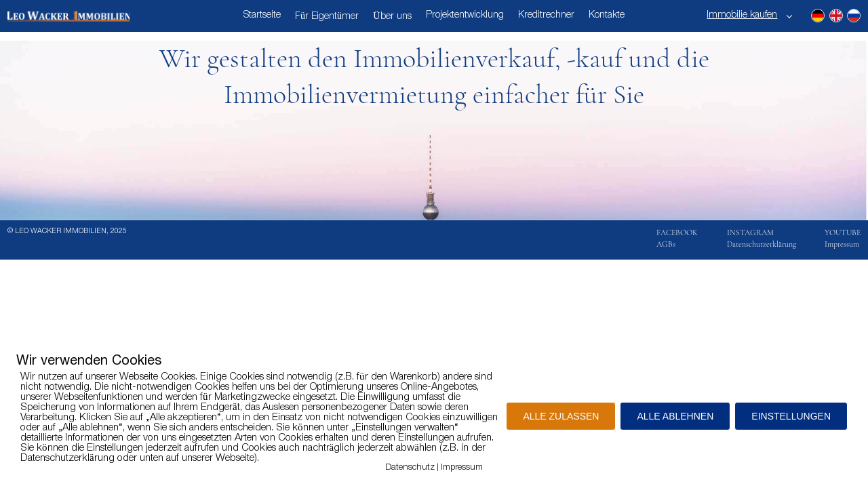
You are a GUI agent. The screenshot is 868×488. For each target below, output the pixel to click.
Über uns (392, 17)
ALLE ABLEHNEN (675, 416)
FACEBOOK (677, 232)
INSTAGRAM (750, 232)
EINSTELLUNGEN (791, 416)
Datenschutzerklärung (762, 244)
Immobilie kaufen (742, 15)
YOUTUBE (843, 232)
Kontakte (607, 15)
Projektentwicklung (465, 15)
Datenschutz (410, 467)
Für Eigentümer (327, 17)
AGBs (666, 244)
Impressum (842, 244)
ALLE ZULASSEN (561, 416)
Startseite (262, 15)
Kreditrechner (546, 15)
